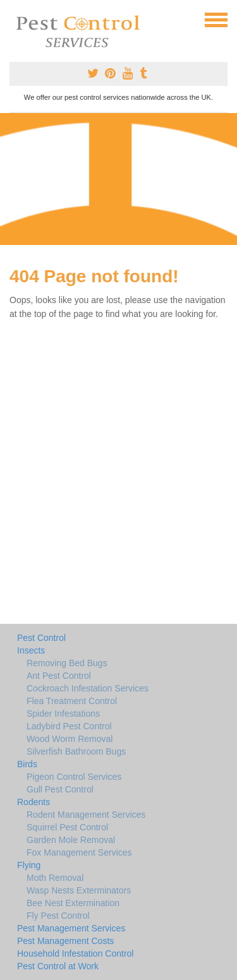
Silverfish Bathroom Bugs (76, 751)
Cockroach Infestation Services (88, 688)
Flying (29, 865)
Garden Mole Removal (71, 840)
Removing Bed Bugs (67, 663)
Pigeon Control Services (74, 777)
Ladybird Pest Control (69, 726)
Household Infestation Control (75, 953)
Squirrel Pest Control (67, 827)
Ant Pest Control (59, 676)
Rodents (33, 802)
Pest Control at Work (58, 966)
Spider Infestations (63, 714)
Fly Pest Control (58, 916)
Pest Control (41, 638)
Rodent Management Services (86, 815)
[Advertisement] (118, 179)
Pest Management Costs (65, 941)
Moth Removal (55, 878)
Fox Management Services (79, 852)
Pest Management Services (71, 928)
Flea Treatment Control (72, 701)
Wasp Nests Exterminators (79, 890)
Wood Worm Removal (70, 739)
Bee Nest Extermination (73, 903)
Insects (31, 650)
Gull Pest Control (60, 789)
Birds (27, 764)
